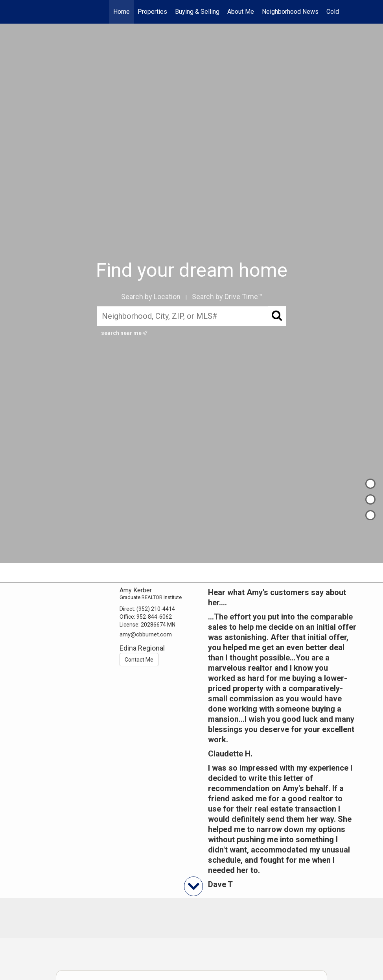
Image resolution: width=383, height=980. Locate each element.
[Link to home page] (48, 12)
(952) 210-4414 (156, 609)
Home (122, 12)
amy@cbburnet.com (146, 634)
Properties (152, 12)
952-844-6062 (154, 617)
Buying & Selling (197, 12)
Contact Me (139, 660)
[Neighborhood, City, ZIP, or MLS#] (191, 316)
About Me (241, 12)
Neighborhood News (290, 12)
